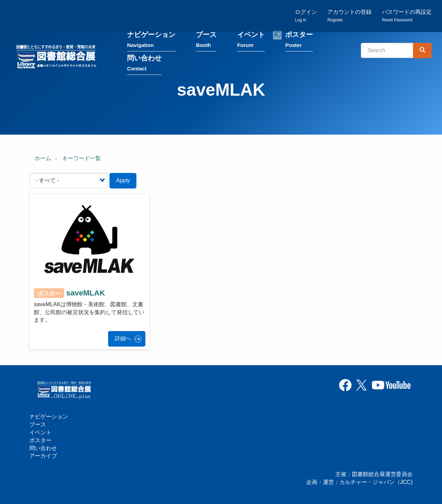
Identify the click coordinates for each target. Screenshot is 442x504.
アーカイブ (43, 456)
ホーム (43, 158)
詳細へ (123, 338)
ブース (206, 41)
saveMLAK (86, 293)
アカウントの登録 (349, 16)
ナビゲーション (151, 41)
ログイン (306, 16)
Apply (123, 180)
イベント (251, 41)
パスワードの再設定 (407, 16)
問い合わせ (144, 64)
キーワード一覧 (81, 158)
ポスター (299, 41)
